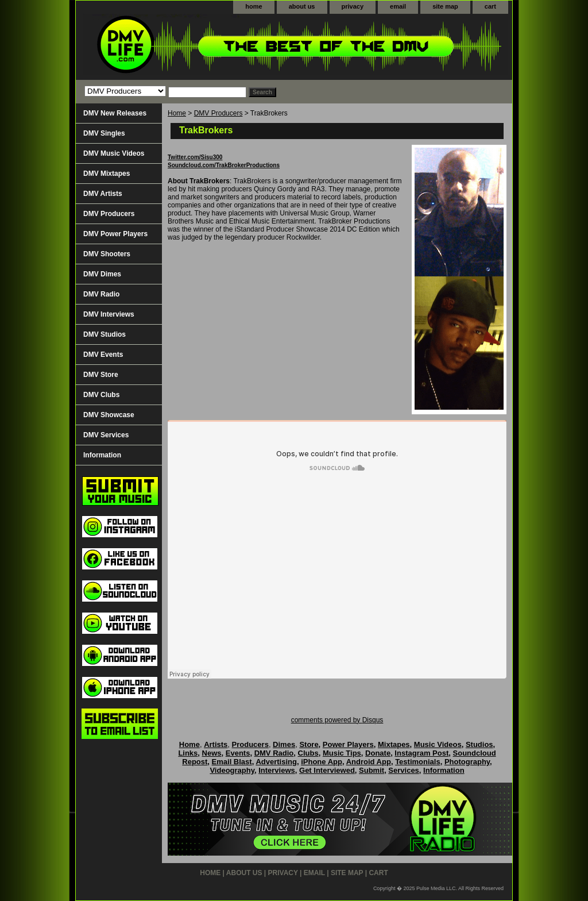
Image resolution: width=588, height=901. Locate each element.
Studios (479, 744)
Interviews (277, 770)
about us (302, 6)
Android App (369, 762)
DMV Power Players (115, 234)
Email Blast (232, 762)
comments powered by (337, 720)
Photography (467, 762)
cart (490, 6)
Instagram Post (421, 753)
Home (177, 113)
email (398, 6)
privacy (353, 6)
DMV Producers (218, 113)
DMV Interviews (109, 314)
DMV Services (106, 435)
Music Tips (342, 753)
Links (188, 753)
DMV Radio (101, 294)
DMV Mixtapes (107, 174)
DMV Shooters (107, 254)
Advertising (276, 762)
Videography (232, 770)
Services (404, 770)
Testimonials (418, 762)
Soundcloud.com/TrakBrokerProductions (224, 165)
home (254, 6)
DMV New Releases (115, 113)
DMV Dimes (102, 274)
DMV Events (103, 355)
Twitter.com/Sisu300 (195, 157)
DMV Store (101, 375)
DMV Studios (105, 334)
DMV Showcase (109, 415)
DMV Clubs (101, 395)
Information (102, 455)
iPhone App (322, 762)
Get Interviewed (327, 770)
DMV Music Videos (114, 153)
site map (445, 6)
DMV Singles (104, 133)
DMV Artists (103, 194)
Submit (372, 770)
